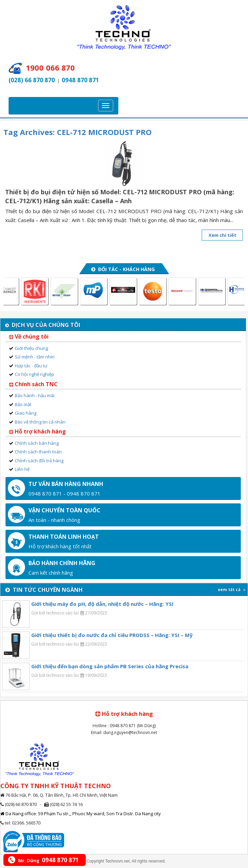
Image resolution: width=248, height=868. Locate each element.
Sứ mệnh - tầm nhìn (35, 357)
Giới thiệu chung (31, 348)
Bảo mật (23, 404)
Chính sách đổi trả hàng (39, 461)
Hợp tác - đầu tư (31, 366)
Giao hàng (26, 413)
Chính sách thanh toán (38, 452)
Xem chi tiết (222, 235)
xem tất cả (232, 590)
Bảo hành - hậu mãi (35, 395)
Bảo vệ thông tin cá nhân (40, 422)
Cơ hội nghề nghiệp (34, 374)
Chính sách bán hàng (37, 443)
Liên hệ (22, 469)
